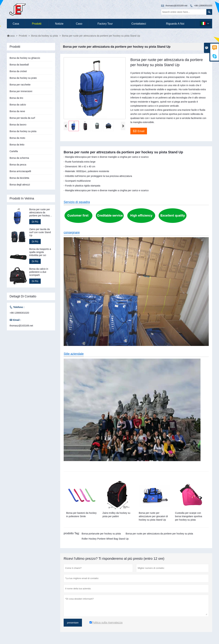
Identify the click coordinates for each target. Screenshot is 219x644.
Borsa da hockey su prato (23, 78)
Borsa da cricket (18, 71)
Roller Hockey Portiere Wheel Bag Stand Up (105, 539)
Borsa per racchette (20, 85)
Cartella (14, 151)
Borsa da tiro (16, 98)
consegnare (72, 232)
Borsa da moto (17, 138)
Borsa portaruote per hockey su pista (101, 534)
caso (79, 24)
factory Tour (105, 24)
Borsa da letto (17, 145)
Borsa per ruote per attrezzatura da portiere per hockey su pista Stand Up (40, 213)
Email (139, 131)
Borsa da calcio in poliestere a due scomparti (39, 272)
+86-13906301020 (203, 6)
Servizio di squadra (77, 202)
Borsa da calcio (18, 105)
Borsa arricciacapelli (20, 171)
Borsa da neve (17, 111)
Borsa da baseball (19, 65)
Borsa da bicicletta (19, 178)
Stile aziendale (74, 354)
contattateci (139, 24)
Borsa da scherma (19, 158)
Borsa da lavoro (18, 125)
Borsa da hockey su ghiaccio (25, 58)
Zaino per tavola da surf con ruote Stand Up (40, 232)
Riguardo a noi (175, 24)
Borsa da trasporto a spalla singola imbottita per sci (40, 252)
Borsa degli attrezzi (20, 185)
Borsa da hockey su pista (44, 36)
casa (16, 24)
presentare (73, 623)
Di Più (35, 222)
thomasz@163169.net (176, 6)
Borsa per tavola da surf (22, 118)
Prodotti (37, 24)
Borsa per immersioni (21, 91)
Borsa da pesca (18, 165)
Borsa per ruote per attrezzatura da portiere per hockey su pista (159, 534)
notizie (59, 24)
